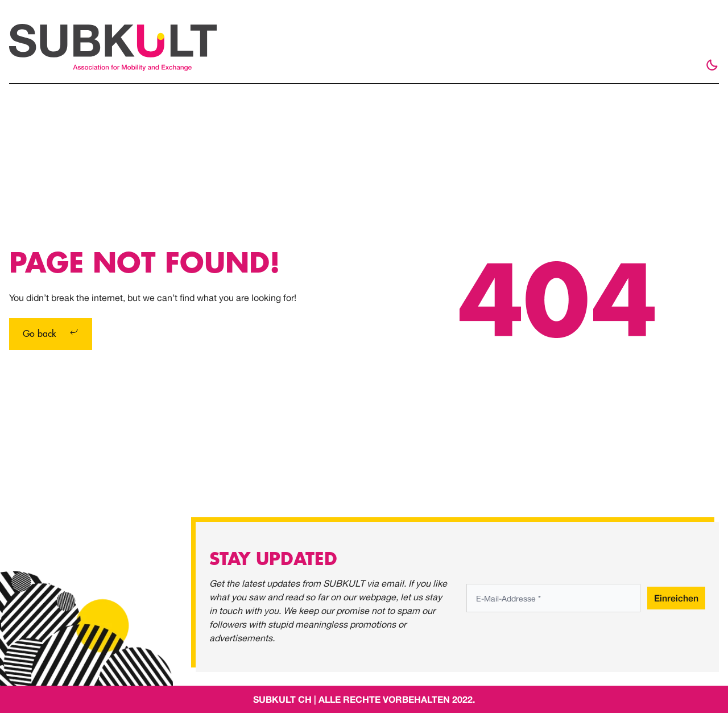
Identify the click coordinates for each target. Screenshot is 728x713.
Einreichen (676, 598)
